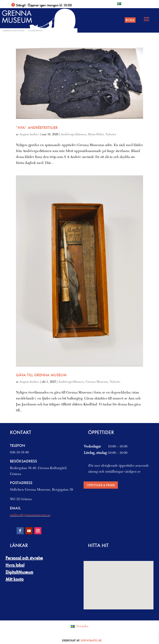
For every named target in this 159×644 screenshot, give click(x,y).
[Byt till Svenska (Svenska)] (79, 627)
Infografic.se (91, 641)
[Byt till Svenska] (119, 4)
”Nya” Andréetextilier (37, 127)
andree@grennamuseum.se (30, 515)
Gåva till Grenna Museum (41, 375)
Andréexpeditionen (74, 135)
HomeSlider (96, 135)
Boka (130, 20)
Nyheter (111, 135)
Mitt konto (15, 579)
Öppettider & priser (101, 485)
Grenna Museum (97, 382)
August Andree (29, 135)
